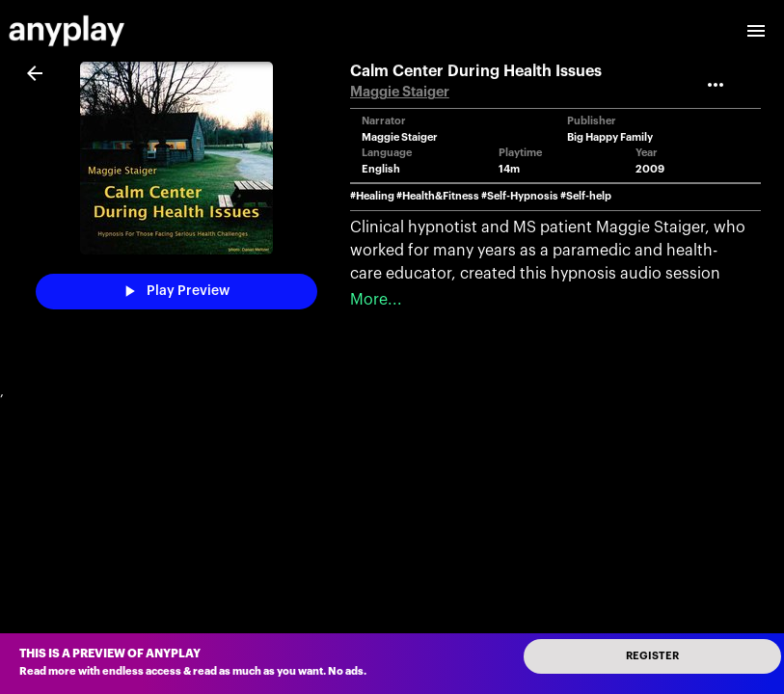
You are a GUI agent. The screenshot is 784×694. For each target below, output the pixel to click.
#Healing (372, 196)
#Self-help (586, 196)
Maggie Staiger (400, 92)
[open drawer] (756, 31)
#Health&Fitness (438, 196)
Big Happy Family (610, 137)
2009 (650, 169)
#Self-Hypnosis (520, 196)
